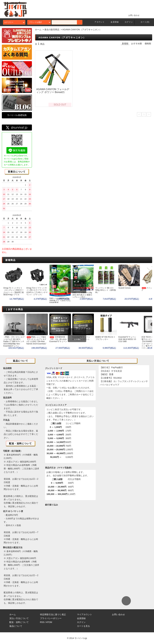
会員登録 (113, 22)
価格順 (148, 44)
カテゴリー (14, 22)
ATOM (49, 622)
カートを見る (83, 626)
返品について (16, 626)
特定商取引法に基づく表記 (53, 614)
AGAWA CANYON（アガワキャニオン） (82, 30)
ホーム (38, 30)
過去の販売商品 (52, 30)
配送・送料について (19, 622)
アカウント (98, 22)
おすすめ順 (137, 44)
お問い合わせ (132, 15)
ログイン (127, 22)
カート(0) (143, 22)
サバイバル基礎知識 (17, 115)
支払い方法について (19, 618)
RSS (42, 622)
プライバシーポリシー (51, 618)
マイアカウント (85, 614)
